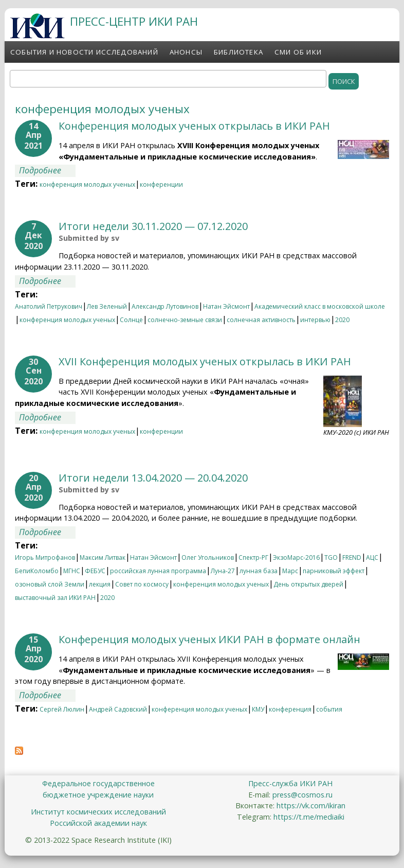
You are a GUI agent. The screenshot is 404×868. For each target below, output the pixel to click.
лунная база (259, 571)
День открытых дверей (308, 584)
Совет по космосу (142, 584)
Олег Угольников (208, 557)
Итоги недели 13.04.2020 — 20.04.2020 (153, 478)
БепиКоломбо (37, 571)
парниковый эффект (334, 571)
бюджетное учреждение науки (98, 795)
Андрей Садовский (118, 709)
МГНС (72, 571)
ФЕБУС (95, 571)
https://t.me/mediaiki (309, 817)
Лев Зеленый (107, 306)
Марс (290, 571)
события (329, 709)
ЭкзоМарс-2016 (296, 557)
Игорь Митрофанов (45, 557)
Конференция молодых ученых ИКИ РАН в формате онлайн (209, 639)
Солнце (131, 320)
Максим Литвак (103, 557)
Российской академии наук (98, 823)
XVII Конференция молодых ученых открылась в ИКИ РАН (205, 361)
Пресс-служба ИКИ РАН (290, 783)
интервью (315, 320)
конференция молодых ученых (87, 184)
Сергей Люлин (62, 709)
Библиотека (238, 52)
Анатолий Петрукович (49, 306)
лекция (100, 584)
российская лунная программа (158, 571)
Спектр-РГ (253, 557)
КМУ (258, 709)
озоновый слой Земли (50, 584)
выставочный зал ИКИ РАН (55, 598)
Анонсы (186, 52)
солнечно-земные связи (185, 320)
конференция (290, 709)
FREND (352, 557)
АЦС (372, 557)
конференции (161, 184)
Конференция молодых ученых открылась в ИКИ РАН (194, 126)
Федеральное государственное (98, 783)
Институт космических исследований (98, 812)
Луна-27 (223, 571)
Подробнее (47, 170)
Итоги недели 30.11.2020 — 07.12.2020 (153, 226)
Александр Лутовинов (165, 306)
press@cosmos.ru (302, 795)
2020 (342, 320)
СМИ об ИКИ (298, 52)
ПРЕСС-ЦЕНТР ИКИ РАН (134, 21)
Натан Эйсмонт (226, 306)
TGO (331, 557)
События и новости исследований (84, 52)
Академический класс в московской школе (320, 306)
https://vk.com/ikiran (311, 805)
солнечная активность (261, 320)
